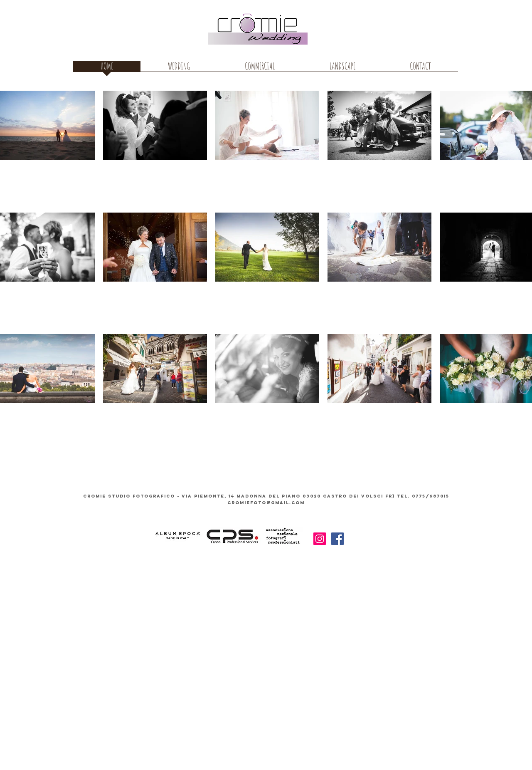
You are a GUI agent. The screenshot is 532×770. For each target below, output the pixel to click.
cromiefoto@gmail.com (266, 503)
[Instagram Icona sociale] (320, 539)
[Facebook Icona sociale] (337, 539)
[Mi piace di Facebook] (374, 540)
